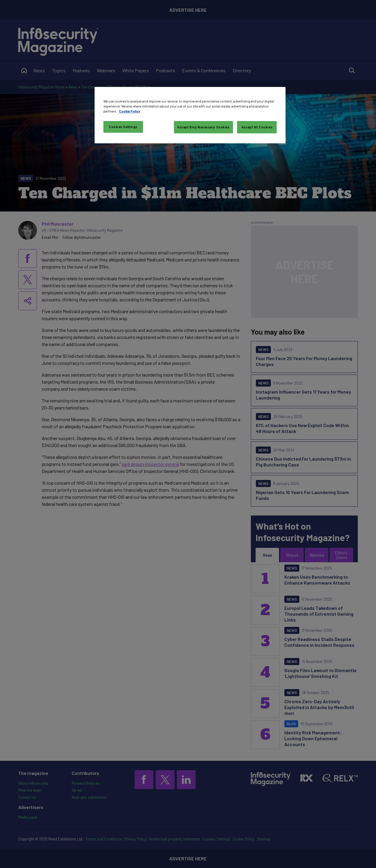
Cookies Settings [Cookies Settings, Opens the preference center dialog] (123, 127)
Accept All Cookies (257, 127)
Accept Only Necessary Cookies (203, 127)
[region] (190, 115)
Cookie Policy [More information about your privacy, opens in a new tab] (130, 111)
